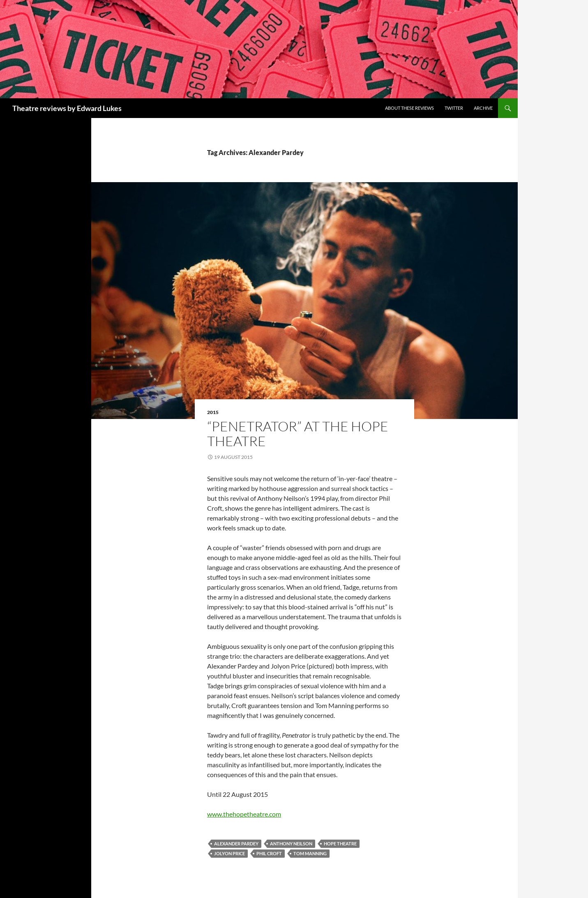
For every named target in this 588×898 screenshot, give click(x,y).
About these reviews (409, 108)
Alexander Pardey (236, 844)
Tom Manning (310, 853)
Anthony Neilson (291, 844)
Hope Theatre (340, 844)
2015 (213, 412)
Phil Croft (269, 853)
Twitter (454, 108)
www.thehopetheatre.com (244, 814)
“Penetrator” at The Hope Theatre (298, 434)
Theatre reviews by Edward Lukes (67, 108)
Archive (483, 108)
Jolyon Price (229, 853)
